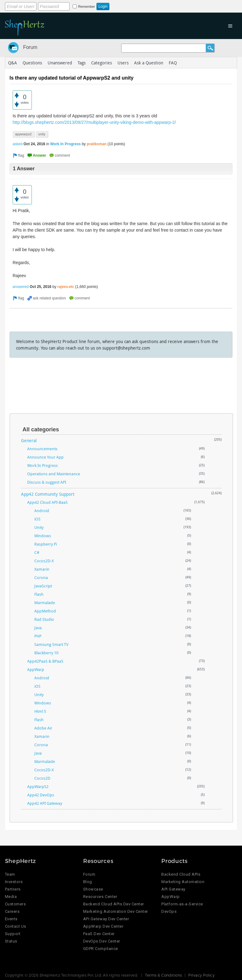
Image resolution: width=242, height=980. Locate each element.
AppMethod (45, 611)
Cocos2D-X (44, 561)
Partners (13, 889)
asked (18, 144)
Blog (88, 882)
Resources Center (100, 897)
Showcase (93, 889)
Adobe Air (43, 728)
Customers (15, 904)
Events (11, 919)
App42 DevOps (41, 795)
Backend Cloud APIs (181, 874)
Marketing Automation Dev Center (116, 911)
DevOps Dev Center (102, 941)
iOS (37, 519)
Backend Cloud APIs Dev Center (114, 904)
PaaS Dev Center (99, 934)
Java (38, 628)
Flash (39, 594)
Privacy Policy (201, 975)
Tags (82, 63)
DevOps (169, 911)
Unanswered (60, 63)
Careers (12, 911)
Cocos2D (42, 778)
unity (42, 134)
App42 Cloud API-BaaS (47, 502)
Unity (39, 527)
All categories (41, 429)
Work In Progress (65, 144)
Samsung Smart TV (51, 644)
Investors (14, 882)
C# (37, 552)
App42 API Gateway (45, 803)
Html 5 (40, 711)
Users (123, 63)
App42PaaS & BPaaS (45, 661)
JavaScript (43, 586)
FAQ (173, 63)
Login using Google (158, 5)
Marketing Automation (183, 882)
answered (21, 287)
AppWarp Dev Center (103, 926)
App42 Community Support (48, 494)
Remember (87, 7)
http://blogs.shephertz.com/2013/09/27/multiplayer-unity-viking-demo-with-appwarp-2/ (94, 122)
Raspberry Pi (46, 544)
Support (13, 934)
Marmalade (45, 603)
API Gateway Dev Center (106, 919)
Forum (30, 47)
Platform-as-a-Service (182, 904)
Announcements (42, 449)
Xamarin (42, 569)
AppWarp (36, 669)
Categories (102, 63)
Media (11, 897)
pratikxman (97, 144)
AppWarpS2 (38, 786)
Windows (43, 536)
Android (42, 511)
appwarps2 (23, 134)
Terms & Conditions (163, 975)
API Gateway (173, 889)
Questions (32, 63)
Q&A (13, 63)
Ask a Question (149, 63)
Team (10, 874)
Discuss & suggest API (47, 482)
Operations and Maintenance (54, 474)
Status (11, 941)
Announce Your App (45, 457)
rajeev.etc (66, 287)
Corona (41, 577)
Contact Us (16, 926)
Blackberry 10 (46, 653)
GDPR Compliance (101, 949)
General (29, 440)
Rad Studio (44, 619)
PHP (38, 636)
